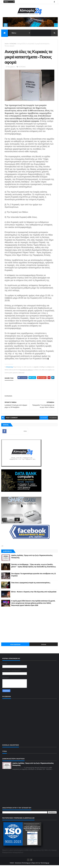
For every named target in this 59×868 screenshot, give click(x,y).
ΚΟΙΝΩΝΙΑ (13, 44)
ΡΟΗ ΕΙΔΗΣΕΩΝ (15, 647)
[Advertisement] (30, 627)
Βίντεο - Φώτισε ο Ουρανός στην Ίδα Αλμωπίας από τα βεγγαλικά (34, 594)
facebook (53, 420)
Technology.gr (45, 866)
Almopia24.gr (10, 370)
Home (7, 44)
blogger (44, 420)
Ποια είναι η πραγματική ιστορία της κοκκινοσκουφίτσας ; (31, 585)
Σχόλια (44, 647)
